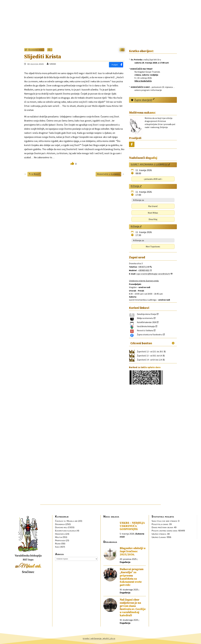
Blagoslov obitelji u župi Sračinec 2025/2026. (133, 551)
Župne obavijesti (143, 100)
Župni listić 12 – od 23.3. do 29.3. (150, 352)
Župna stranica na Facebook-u (150, 335)
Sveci (57, 547)
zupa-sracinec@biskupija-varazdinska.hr (153, 274)
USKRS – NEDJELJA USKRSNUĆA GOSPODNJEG (132, 526)
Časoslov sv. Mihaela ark (66, 521)
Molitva (59, 537)
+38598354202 (144, 270)
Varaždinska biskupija (146, 326)
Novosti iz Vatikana (145, 330)
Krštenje (135, 186)
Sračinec (28, 572)
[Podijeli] (116, 65)
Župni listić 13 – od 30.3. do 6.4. (150, 356)
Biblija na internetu (145, 318)
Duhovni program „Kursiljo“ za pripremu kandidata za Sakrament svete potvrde (132, 577)
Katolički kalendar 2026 (146, 322)
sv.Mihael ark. (28, 566)
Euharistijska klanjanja (66, 531)
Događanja (60, 524)
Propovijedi (60, 540)
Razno (58, 543)
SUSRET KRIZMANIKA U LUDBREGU (149, 164)
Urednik (53, 64)
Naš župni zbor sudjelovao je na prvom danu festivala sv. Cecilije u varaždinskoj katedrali (133, 608)
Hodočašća (60, 534)
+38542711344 (144, 267)
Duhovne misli (36, 50)
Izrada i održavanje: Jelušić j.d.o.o (99, 638)
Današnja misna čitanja (146, 314)
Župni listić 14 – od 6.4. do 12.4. (150, 360)
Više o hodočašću (143, 81)
